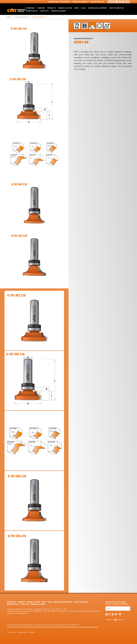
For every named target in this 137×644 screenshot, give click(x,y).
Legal (83, 8)
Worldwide (65, 2)
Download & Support (98, 8)
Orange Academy (58, 11)
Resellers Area (98, 2)
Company (41, 8)
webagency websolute (115, 620)
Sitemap (32, 632)
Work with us (32, 11)
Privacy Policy (12, 632)
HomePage (30, 8)
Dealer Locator (65, 8)
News (76, 8)
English (85, 2)
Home (9, 17)
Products (52, 8)
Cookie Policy (22, 632)
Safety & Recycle (117, 8)
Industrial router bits (21, 17)
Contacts (44, 11)
